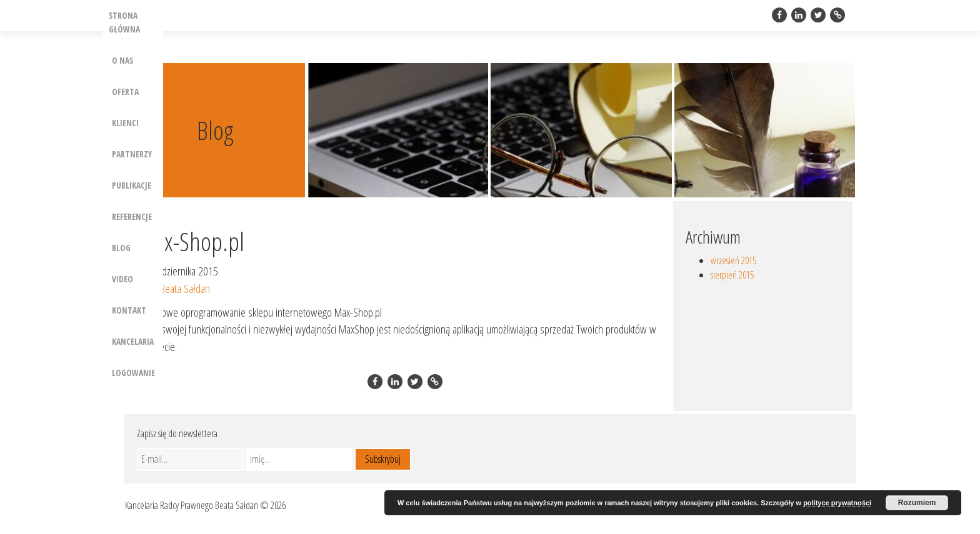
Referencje (132, 216)
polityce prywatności (837, 503)
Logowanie (133, 373)
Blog (121, 248)
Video (122, 279)
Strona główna (124, 22)
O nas (122, 60)
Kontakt (129, 310)
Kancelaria (133, 341)
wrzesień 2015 (733, 260)
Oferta (125, 91)
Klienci (125, 123)
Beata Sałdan (185, 288)
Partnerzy (132, 154)
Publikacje (132, 185)
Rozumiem (917, 503)
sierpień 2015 (732, 275)
